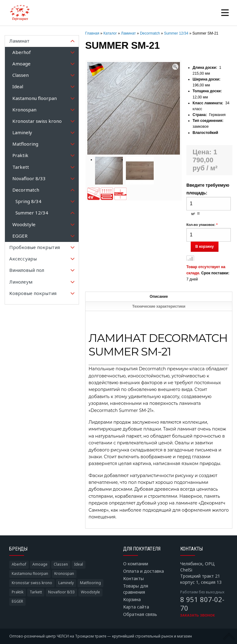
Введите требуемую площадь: (208, 189)
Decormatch (150, 33)
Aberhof (19, 564)
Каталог (110, 33)
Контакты (133, 578)
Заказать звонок (198, 615)
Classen (61, 564)
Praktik (18, 592)
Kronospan (64, 573)
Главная (92, 33)
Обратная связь (140, 614)
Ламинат (128, 33)
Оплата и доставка (143, 571)
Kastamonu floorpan (30, 573)
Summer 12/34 (176, 33)
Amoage (40, 564)
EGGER (17, 601)
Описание (159, 297)
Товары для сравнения (136, 589)
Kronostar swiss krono (32, 583)
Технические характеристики (159, 306)
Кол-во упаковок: (202, 225)
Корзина (132, 599)
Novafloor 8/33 (61, 592)
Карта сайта (136, 607)
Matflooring (90, 583)
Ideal (79, 564)
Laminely (66, 583)
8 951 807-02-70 (202, 604)
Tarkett (36, 592)
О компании (136, 564)
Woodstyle (90, 592)
